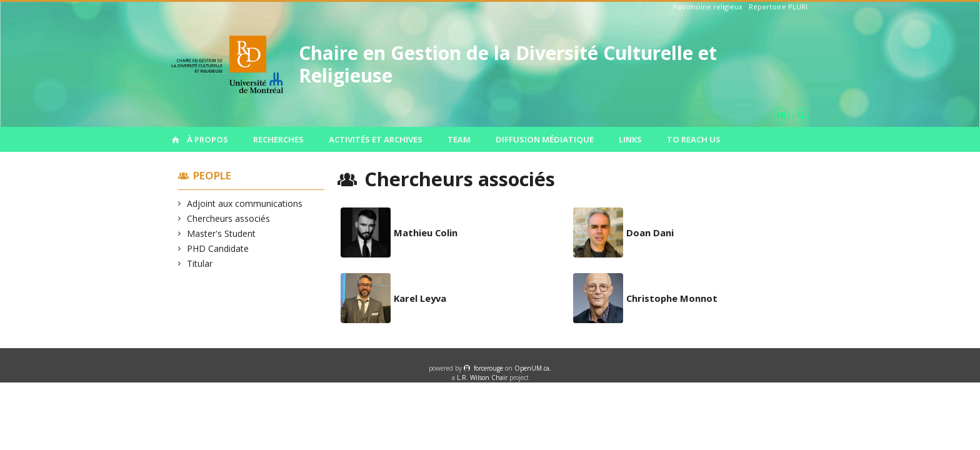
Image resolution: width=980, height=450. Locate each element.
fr (781, 115)
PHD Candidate (218, 248)
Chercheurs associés (229, 218)
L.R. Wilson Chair (482, 377)
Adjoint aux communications (245, 203)
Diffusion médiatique (545, 139)
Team (459, 139)
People (212, 175)
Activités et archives (376, 139)
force (488, 368)
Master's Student (222, 233)
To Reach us (694, 139)
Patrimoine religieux (708, 7)
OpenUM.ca (532, 368)
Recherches (278, 139)
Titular (200, 263)
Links (630, 139)
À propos (207, 139)
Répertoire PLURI (778, 7)
